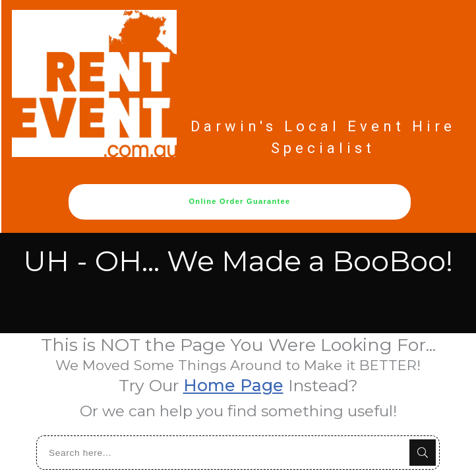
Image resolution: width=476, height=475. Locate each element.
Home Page (233, 384)
